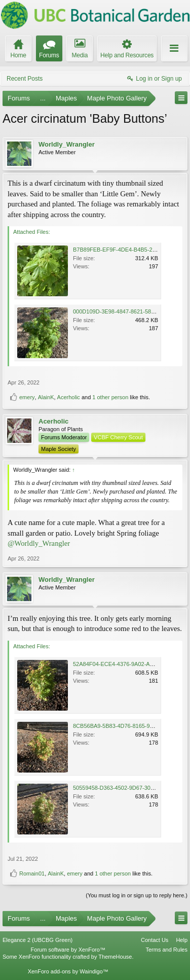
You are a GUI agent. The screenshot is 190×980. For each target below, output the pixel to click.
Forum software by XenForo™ (68, 950)
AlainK (46, 397)
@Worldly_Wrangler (39, 543)
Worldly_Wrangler (67, 144)
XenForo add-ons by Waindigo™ (68, 971)
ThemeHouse (115, 957)
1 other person (110, 397)
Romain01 (32, 873)
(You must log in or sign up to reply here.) (137, 895)
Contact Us (155, 940)
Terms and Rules (166, 950)
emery (27, 397)
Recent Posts (25, 79)
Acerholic (69, 397)
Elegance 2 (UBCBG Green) (37, 940)
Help (182, 940)
